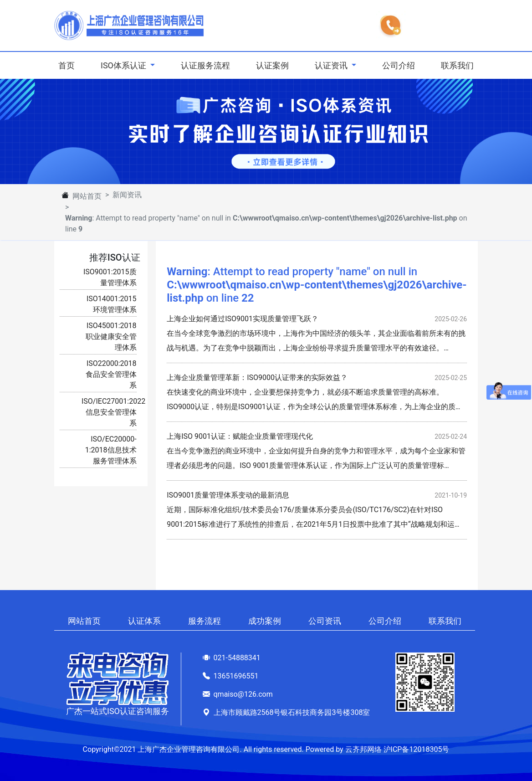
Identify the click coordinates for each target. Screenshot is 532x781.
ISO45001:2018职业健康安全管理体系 (111, 337)
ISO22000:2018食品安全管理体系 (111, 374)
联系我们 (457, 65)
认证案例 (272, 65)
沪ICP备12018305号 (417, 749)
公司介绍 (399, 65)
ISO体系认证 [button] (124, 65)
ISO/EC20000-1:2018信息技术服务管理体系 (111, 450)
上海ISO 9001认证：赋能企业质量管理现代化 (240, 436)
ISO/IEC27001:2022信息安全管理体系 (113, 412)
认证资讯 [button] (332, 65)
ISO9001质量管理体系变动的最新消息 (228, 495)
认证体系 (144, 621)
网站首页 (87, 196)
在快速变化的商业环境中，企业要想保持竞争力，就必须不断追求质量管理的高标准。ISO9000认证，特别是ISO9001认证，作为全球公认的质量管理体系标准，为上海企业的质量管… (315, 407)
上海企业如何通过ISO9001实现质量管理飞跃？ (243, 319)
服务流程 (205, 621)
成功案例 (265, 621)
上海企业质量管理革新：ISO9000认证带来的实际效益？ (257, 378)
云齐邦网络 (363, 749)
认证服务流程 (205, 65)
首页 (68, 64)
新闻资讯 (127, 195)
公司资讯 (325, 621)
